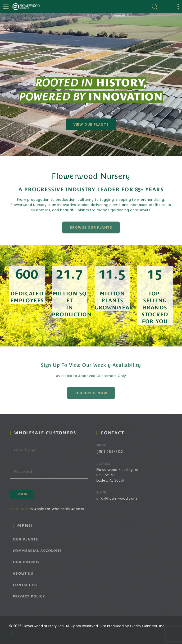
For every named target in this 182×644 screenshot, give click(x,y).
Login (28, 494)
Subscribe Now (91, 400)
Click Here (25, 509)
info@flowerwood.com (124, 498)
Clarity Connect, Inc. (148, 626)
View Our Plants (91, 124)
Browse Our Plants (91, 235)
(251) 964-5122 (117, 452)
